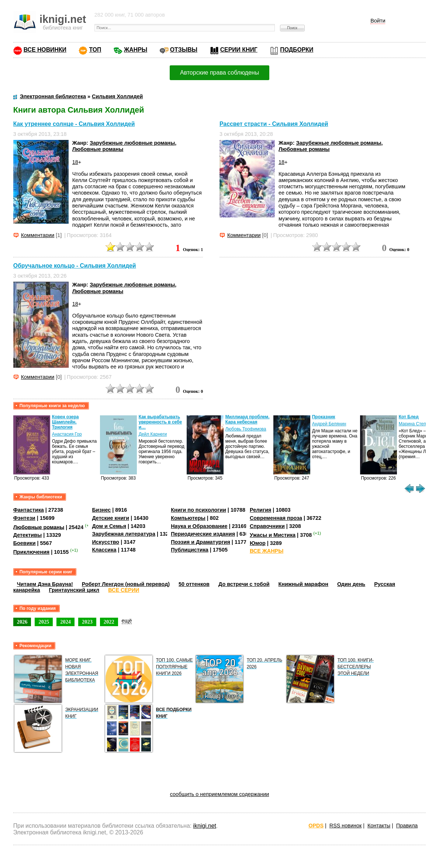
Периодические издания (203, 534)
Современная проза (276, 518)
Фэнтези (24, 518)
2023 (87, 622)
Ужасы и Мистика (273, 535)
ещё (127, 621)
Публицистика (190, 550)
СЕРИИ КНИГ (239, 50)
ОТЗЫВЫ (184, 50)
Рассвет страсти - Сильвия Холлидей (274, 124)
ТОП (95, 50)
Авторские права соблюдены (219, 73)
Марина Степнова (417, 424)
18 (75, 162)
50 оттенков (194, 584)
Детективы (28, 535)
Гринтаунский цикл (74, 590)
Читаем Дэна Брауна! (45, 584)
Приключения (32, 552)
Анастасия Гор (67, 434)
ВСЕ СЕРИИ (124, 590)
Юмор (258, 543)
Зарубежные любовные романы (132, 143)
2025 (44, 622)
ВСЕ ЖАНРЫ (267, 551)
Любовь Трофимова (246, 429)
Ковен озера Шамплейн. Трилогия (65, 422)
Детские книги (110, 518)
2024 (65, 622)
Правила (407, 826)
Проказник (324, 417)
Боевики (25, 543)
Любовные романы (98, 149)
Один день (351, 584)
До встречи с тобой (244, 584)
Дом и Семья (109, 526)
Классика (104, 550)
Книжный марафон (304, 584)
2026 (22, 622)
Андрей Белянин (329, 424)
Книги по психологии (198, 510)
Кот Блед (409, 417)
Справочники (267, 526)
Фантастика (29, 510)
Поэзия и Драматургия (201, 542)
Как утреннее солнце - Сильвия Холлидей (74, 124)
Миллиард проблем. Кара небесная (248, 419)
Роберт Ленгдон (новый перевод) (126, 584)
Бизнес (101, 510)
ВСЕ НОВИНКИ (45, 50)
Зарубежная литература (123, 534)
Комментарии (38, 235)
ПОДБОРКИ (297, 50)
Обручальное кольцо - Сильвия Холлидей (75, 266)
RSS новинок (345, 826)
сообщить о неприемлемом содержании (220, 794)
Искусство (106, 542)
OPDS (316, 826)
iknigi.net (205, 826)
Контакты (379, 826)
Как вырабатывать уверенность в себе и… (160, 422)
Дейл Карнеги (153, 434)
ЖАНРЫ (136, 50)
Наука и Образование (199, 526)
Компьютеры (188, 518)
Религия (260, 510)
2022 (109, 622)
